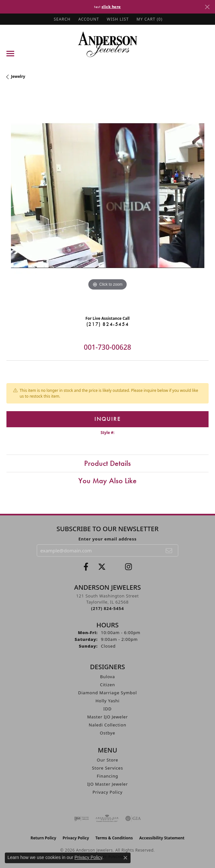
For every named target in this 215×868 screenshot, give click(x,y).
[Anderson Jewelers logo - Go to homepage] (107, 44)
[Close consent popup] (125, 858)
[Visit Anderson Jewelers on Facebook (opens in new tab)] (86, 567)
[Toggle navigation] (10, 54)
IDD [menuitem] (108, 709)
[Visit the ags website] (107, 818)
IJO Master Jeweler (107, 784)
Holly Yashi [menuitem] (107, 701)
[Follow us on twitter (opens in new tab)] (102, 567)
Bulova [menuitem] (107, 677)
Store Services (107, 768)
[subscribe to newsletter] (169, 550)
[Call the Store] (108, 608)
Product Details (107, 463)
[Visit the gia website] (133, 818)
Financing (107, 776)
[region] (107, 200)
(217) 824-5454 (107, 324)
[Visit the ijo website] (81, 818)
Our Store (107, 760)
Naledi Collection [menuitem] (107, 725)
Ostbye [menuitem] (108, 733)
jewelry (18, 76)
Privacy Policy (107, 792)
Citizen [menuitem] (107, 685)
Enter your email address (107, 539)
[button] (62, 19)
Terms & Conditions (114, 838)
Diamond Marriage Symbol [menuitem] (107, 693)
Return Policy (44, 838)
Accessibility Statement (162, 838)
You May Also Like (107, 480)
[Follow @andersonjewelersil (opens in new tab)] (128, 567)
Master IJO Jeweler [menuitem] (107, 717)
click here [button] (111, 7)
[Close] (207, 7)
